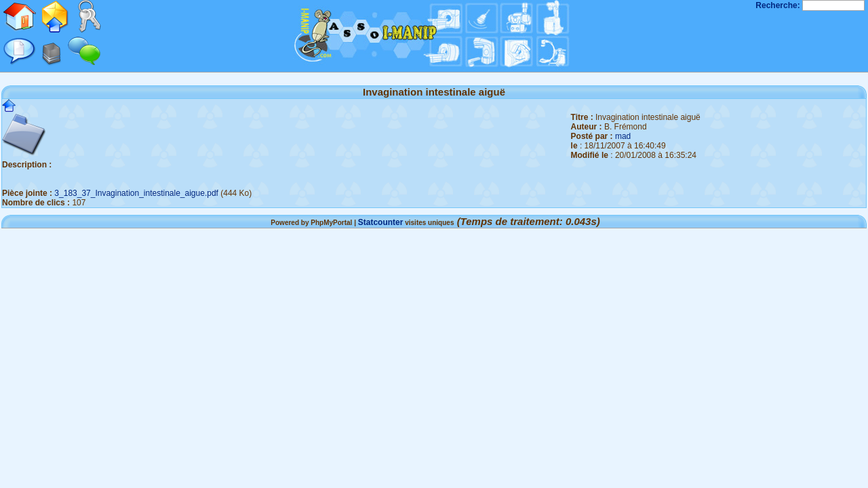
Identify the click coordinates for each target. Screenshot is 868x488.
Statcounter (381, 222)
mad (623, 136)
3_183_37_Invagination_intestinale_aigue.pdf (136, 193)
